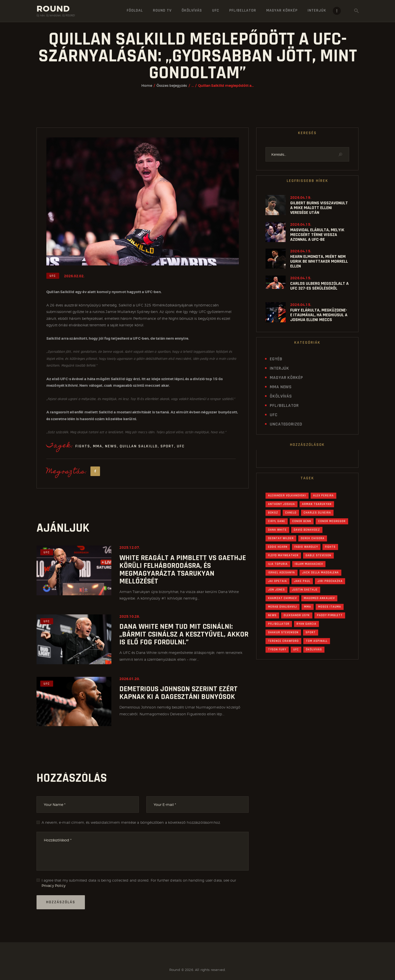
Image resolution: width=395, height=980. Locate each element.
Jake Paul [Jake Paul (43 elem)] (302, 581)
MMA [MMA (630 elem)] (308, 607)
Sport (167, 446)
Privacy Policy (54, 886)
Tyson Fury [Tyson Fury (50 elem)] (277, 650)
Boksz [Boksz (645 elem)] (273, 513)
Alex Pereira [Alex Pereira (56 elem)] (323, 496)
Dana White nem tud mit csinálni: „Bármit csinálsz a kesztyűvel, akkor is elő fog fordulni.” (184, 634)
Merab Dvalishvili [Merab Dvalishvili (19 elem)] (283, 607)
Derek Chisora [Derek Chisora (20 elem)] (313, 538)
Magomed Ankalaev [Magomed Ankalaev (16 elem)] (319, 598)
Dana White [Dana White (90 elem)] (277, 530)
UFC (53, 276)
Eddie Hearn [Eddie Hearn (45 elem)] (278, 547)
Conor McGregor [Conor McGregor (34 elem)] (332, 521)
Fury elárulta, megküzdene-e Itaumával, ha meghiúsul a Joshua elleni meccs (319, 315)
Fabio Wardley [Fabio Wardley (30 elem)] (306, 547)
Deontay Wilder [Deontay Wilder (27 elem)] (281, 538)
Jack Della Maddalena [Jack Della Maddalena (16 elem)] (320, 573)
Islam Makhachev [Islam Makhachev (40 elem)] (309, 564)
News (111, 446)
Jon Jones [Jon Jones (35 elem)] (276, 590)
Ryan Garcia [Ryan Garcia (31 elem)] (306, 624)
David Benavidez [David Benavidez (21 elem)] (307, 530)
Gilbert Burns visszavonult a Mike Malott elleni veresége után (319, 208)
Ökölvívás (281, 396)
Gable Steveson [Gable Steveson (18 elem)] (318, 555)
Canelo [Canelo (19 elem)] (291, 513)
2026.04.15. (301, 224)
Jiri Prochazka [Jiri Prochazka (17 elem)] (330, 581)
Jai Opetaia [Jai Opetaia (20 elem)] (277, 581)
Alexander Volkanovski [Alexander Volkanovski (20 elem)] (287, 496)
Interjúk (279, 368)
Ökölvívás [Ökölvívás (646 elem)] (314, 650)
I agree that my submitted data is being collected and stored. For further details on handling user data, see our (139, 883)
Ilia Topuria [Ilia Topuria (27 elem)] (278, 564)
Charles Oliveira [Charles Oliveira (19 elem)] (317, 513)
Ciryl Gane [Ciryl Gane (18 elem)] (277, 521)
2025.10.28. (130, 616)
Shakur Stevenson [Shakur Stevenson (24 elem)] (283, 632)
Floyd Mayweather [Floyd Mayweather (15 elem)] (283, 555)
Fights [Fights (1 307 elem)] (330, 547)
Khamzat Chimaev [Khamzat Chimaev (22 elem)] (282, 598)
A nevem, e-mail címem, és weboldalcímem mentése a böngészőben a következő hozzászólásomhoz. (131, 822)
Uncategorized (286, 424)
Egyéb (276, 359)
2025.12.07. (130, 547)
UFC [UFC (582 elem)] (296, 650)
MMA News (281, 387)
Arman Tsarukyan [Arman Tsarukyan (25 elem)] (317, 504)
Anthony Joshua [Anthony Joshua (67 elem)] (282, 504)
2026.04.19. (301, 198)
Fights (83, 446)
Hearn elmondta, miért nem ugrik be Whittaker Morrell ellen (319, 261)
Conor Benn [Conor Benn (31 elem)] (302, 521)
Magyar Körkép (286, 378)
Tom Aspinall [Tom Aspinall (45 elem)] (317, 641)
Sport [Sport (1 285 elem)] (311, 632)
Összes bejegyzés (172, 86)
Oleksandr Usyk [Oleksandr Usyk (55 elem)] (297, 615)
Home (147, 86)
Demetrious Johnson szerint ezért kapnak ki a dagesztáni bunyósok (178, 693)
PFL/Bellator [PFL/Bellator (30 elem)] (279, 624)
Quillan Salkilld (139, 446)
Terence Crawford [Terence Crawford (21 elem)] (283, 641)
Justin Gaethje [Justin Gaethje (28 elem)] (305, 590)
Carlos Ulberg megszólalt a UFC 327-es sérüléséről (319, 286)
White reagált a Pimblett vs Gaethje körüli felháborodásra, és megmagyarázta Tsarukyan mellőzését (183, 570)
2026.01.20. (130, 679)
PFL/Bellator (284, 405)
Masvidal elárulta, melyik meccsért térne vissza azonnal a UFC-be (317, 235)
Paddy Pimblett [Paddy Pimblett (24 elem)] (330, 615)
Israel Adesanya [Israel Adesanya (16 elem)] (282, 573)
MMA (98, 446)
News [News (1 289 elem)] (272, 615)
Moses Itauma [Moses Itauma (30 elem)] (330, 607)
